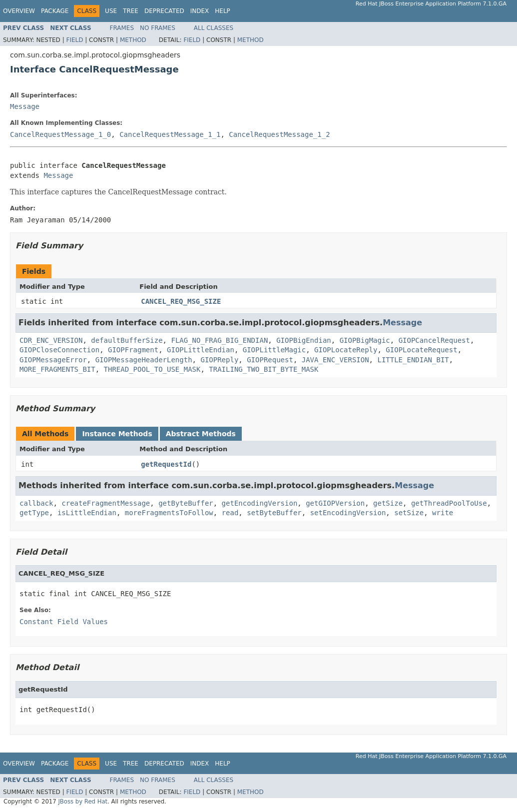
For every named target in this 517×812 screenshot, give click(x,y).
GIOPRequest (270, 360)
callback (36, 503)
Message (25, 106)
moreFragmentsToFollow (169, 513)
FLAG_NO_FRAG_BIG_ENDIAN (219, 340)
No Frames (158, 28)
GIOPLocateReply (346, 350)
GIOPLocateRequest (421, 350)
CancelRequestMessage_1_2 (279, 134)
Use (111, 11)
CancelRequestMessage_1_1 (170, 134)
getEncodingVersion (260, 503)
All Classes (214, 28)
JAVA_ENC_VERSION (335, 360)
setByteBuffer (274, 513)
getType (34, 513)
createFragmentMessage (106, 503)
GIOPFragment (133, 350)
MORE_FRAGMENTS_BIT (57, 369)
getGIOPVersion (335, 503)
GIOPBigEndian (304, 340)
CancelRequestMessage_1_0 (60, 134)
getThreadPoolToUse (449, 503)
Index (200, 11)
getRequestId (166, 464)
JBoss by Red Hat (83, 802)
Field (74, 40)
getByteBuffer (186, 503)
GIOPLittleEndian (201, 350)
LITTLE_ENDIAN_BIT (413, 360)
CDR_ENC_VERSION (51, 340)
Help (223, 11)
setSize (409, 513)
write (443, 513)
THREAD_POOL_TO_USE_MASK (152, 369)
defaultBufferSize (127, 340)
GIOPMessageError (53, 360)
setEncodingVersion (348, 513)
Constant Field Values (64, 622)
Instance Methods (117, 434)
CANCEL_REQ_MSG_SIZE (181, 301)
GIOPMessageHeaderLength (144, 360)
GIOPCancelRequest (434, 340)
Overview (19, 11)
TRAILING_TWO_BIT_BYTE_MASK (263, 369)
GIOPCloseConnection (59, 350)
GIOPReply (219, 360)
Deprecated (164, 11)
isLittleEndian (87, 513)
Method (133, 40)
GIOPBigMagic (365, 340)
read (230, 513)
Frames (122, 28)
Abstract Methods (201, 434)
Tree (131, 11)
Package (55, 11)
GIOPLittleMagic (274, 350)
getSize (388, 503)
